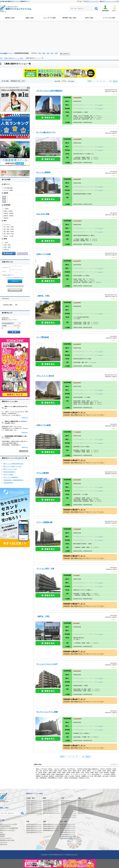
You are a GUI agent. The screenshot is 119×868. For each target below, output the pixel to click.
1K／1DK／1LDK (8, 227)
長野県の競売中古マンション (69, 803)
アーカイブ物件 (8, 190)
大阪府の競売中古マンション (85, 801)
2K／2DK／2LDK (8, 229)
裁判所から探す (10, 18)
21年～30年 (6, 247)
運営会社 (2, 834)
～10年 (5, 243)
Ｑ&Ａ (2, 832)
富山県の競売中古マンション (69, 817)
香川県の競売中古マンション (51, 826)
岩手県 (5, 200)
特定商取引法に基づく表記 (7, 840)
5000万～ (6, 218)
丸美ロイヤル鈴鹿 (43, 425)
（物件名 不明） (43, 296)
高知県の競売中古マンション (51, 830)
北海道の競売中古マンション (34, 801)
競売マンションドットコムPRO (111, 1)
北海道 (5, 197)
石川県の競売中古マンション (69, 815)
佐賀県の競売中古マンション (68, 826)
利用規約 (2, 836)
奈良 (48, 53)
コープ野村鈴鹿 (43, 337)
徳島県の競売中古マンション (51, 828)
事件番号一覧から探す (70, 18)
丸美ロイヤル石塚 (43, 254)
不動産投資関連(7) (8, 483)
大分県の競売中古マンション (68, 830)
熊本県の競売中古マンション (68, 834)
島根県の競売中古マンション (34, 826)
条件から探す (89, 18)
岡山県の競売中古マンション (34, 830)
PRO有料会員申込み (5, 826)
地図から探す (30, 18)
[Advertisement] (59, 37)
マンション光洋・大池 (45, 569)
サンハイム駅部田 (43, 172)
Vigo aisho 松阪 (43, 214)
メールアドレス (12, 268)
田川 (52, 53)
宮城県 (5, 202)
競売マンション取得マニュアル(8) (12, 466)
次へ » (115, 81)
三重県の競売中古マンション (85, 809)
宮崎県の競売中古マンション (68, 832)
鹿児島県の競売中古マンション (68, 836)
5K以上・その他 (8, 236)
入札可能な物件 (8, 188)
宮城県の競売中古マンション (34, 807)
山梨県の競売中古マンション (69, 805)
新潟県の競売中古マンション (69, 801)
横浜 (44, 53)
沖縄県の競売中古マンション (68, 838)
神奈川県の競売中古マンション (51, 813)
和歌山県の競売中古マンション (86, 813)
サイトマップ (4, 842)
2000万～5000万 (8, 216)
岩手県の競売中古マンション (34, 805)
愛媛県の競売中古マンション (51, 824)
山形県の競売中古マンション (34, 811)
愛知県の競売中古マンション (69, 809)
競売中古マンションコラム (92, 1)
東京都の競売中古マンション (51, 801)
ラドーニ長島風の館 (44, 522)
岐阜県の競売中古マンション (69, 811)
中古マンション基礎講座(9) (11, 477)
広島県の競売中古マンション (34, 832)
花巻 (56, 53)
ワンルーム (6, 225)
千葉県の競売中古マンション (51, 811)
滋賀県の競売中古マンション (85, 811)
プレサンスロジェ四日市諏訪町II (49, 91)
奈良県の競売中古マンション (85, 807)
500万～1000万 (7, 211)
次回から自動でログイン (8, 275)
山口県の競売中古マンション (34, 824)
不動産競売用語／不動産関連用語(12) (13, 480)
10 (111, 81)
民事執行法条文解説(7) (9, 472)
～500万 (5, 209)
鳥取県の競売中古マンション (34, 828)
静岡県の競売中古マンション (69, 807)
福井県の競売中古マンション (69, 813)
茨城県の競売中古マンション (51, 809)
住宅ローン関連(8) (8, 475)
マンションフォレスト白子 (47, 664)
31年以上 (6, 250)
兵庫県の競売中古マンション (85, 803)
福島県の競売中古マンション (34, 809)
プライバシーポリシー (6, 838)
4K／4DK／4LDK (8, 234)
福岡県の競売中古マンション (68, 824)
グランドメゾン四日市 (45, 376)
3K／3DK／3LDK (8, 231)
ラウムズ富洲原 (43, 473)
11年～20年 (6, 245)
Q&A (80, 1)
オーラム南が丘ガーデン (46, 132)
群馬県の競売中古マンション (51, 805)
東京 (40, 53)
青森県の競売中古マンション (34, 803)
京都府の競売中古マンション (85, 805)
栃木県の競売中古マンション (51, 807)
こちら (100, 105)
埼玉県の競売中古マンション (51, 803)
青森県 (5, 199)
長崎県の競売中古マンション (68, 828)
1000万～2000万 (8, 213)
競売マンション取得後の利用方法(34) (13, 464)
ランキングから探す (109, 18)
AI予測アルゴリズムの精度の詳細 (9, 828)
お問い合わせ (4, 844)
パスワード (12, 271)
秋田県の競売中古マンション (34, 813)
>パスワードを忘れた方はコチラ (15, 278)
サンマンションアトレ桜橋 (47, 712)
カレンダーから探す (50, 18)
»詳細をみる (25, 418)
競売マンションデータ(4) (10, 469)
